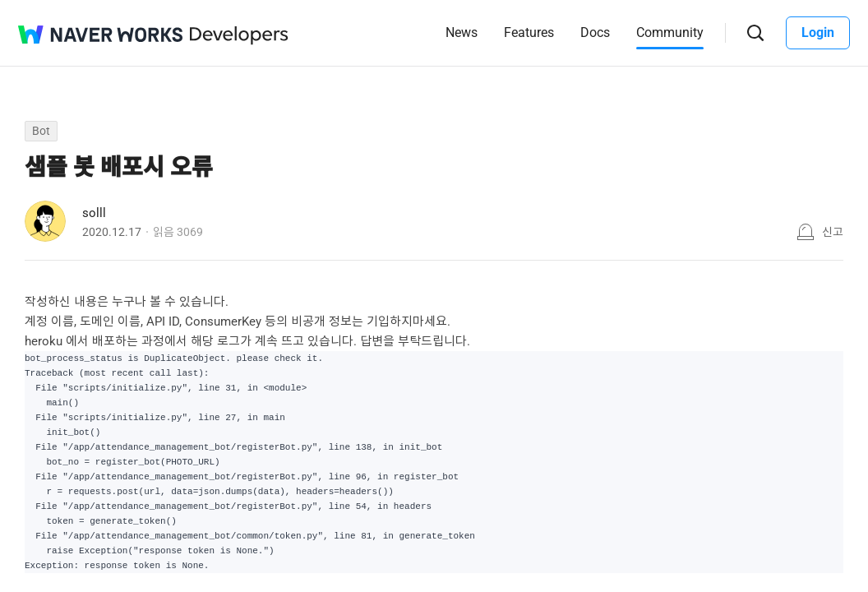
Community (670, 32)
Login (818, 32)
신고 (833, 232)
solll (94, 213)
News (462, 32)
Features (529, 32)
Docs (595, 32)
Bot (41, 131)
